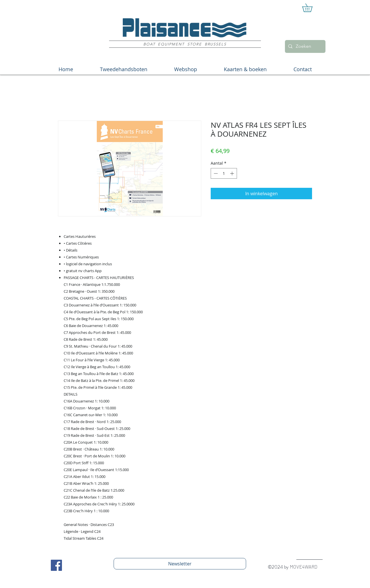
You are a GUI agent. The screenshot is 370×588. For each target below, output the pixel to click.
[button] (311, 8)
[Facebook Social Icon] (56, 565)
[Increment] (233, 173)
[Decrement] (215, 173)
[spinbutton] (224, 173)
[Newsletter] (180, 564)
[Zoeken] (305, 46)
